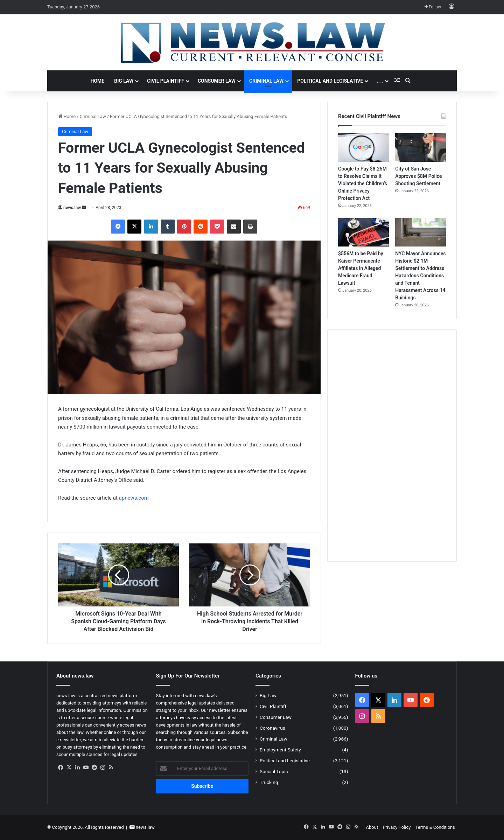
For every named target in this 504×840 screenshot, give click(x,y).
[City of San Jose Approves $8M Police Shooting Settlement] (421, 147)
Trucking (269, 782)
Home (98, 81)
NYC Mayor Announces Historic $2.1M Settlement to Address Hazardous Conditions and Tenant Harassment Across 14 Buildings (420, 276)
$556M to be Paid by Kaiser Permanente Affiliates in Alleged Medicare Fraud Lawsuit (361, 268)
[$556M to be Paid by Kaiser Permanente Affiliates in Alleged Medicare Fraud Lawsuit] (363, 232)
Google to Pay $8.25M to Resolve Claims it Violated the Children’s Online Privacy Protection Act (363, 183)
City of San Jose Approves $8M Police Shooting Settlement (418, 176)
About (372, 827)
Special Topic (274, 771)
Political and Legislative (330, 81)
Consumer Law (217, 81)
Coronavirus (272, 728)
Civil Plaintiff (166, 81)
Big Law (124, 81)
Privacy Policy (397, 827)
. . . (380, 81)
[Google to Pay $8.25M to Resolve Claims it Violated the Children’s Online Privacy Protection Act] (363, 147)
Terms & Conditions (435, 827)
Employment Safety (280, 750)
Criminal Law (266, 81)
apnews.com (134, 498)
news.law (72, 208)
